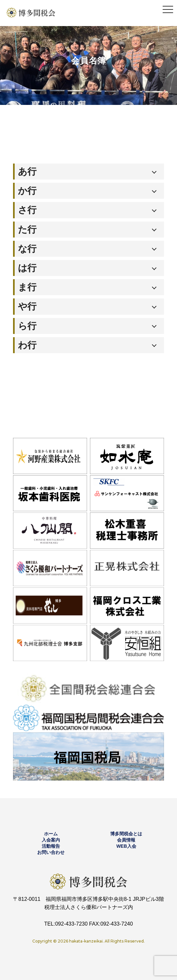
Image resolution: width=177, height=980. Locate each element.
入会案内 (51, 840)
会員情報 (126, 840)
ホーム (51, 834)
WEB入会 (126, 846)
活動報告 (51, 846)
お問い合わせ (51, 852)
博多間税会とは (126, 834)
